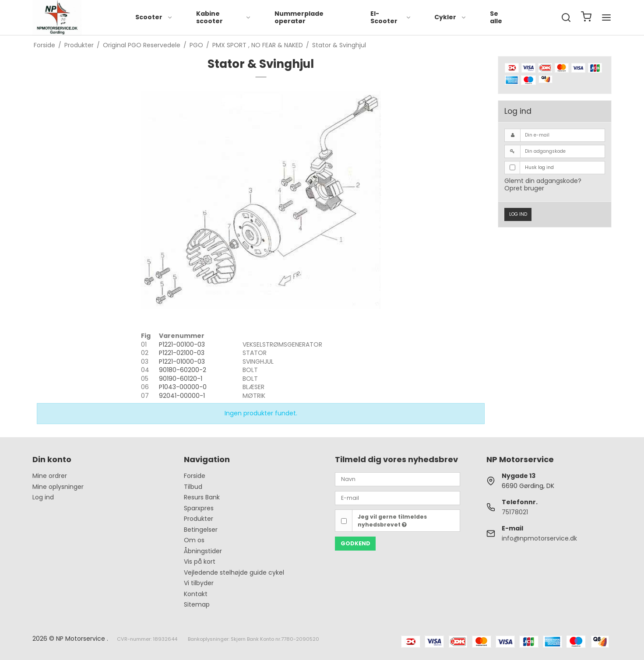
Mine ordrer (50, 476)
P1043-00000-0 (183, 387)
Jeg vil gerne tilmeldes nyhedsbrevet (392, 521)
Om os (194, 540)
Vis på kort (200, 562)
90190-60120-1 (181, 379)
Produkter (199, 519)
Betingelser (201, 530)
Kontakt (196, 594)
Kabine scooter (224, 18)
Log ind (518, 214)
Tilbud (193, 487)
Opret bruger (524, 188)
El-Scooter (391, 18)
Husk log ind (539, 167)
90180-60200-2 (183, 370)
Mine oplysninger (58, 487)
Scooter (154, 17)
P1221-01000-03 (182, 362)
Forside (195, 476)
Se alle (496, 18)
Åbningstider (203, 551)
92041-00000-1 (182, 396)
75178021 (515, 512)
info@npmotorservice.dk (539, 538)
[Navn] (398, 479)
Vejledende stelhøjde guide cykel (234, 572)
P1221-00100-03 (182, 344)
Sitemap (197, 604)
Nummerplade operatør (299, 18)
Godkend (355, 543)
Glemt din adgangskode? (543, 181)
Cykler (450, 17)
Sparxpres (199, 508)
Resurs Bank (202, 497)
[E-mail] (398, 498)
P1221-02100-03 (182, 353)
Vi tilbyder (199, 583)
